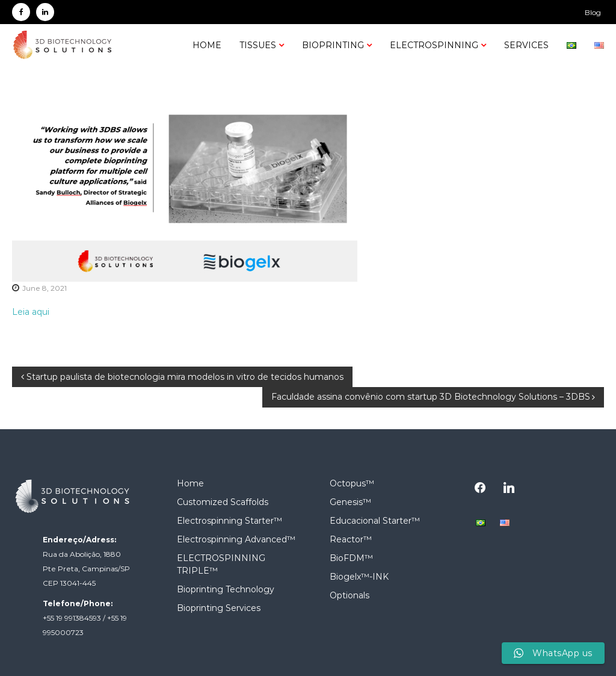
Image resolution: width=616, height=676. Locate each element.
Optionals (350, 595)
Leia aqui (31, 312)
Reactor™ (351, 539)
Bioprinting (333, 45)
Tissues (258, 45)
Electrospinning (434, 45)
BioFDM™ (351, 558)
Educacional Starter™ (375, 521)
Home (207, 45)
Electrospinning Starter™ (229, 521)
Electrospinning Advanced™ (236, 539)
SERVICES (526, 45)
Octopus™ (352, 483)
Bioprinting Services (219, 608)
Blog (593, 12)
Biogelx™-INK (359, 577)
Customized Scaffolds (223, 502)
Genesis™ (350, 502)
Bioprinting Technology (226, 589)
